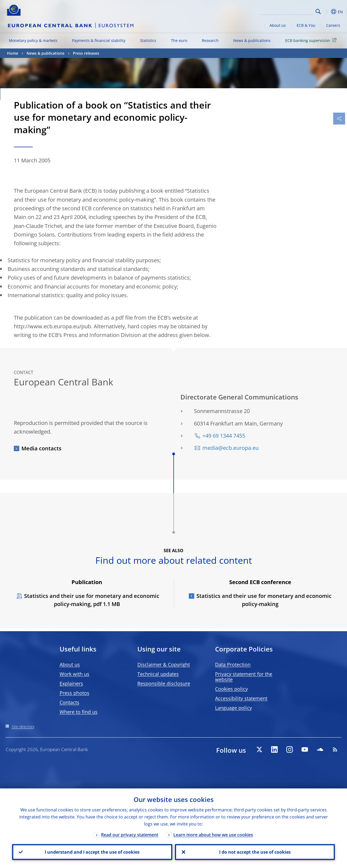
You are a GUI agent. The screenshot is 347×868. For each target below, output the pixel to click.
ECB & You (306, 25)
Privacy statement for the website (244, 677)
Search (318, 12)
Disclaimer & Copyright (164, 664)
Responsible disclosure (164, 683)
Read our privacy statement (130, 835)
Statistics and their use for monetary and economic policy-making (264, 600)
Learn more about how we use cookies (213, 835)
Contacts (69, 702)
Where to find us (79, 712)
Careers (333, 25)
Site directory (23, 727)
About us (278, 25)
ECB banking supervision (312, 40)
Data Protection (233, 664)
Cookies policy (231, 689)
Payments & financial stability (99, 40)
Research (210, 40)
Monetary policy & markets (33, 40)
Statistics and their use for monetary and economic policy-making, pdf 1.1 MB (92, 600)
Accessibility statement (241, 698)
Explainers (71, 683)
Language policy (234, 708)
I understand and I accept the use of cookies (92, 852)
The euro (179, 40)
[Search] (287, 11)
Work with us (74, 674)
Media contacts (41, 448)
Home (13, 53)
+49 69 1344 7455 (224, 436)
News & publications (252, 40)
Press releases (86, 53)
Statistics (148, 40)
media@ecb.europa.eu (231, 448)
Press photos (74, 693)
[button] (327, 12)
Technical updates (158, 674)
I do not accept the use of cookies (255, 852)
